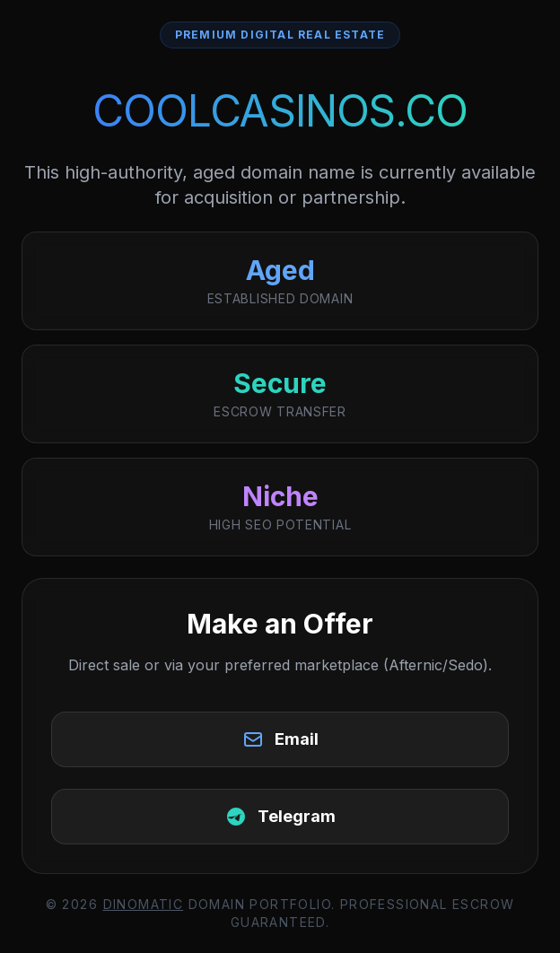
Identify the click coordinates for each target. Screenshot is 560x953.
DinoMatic (144, 904)
